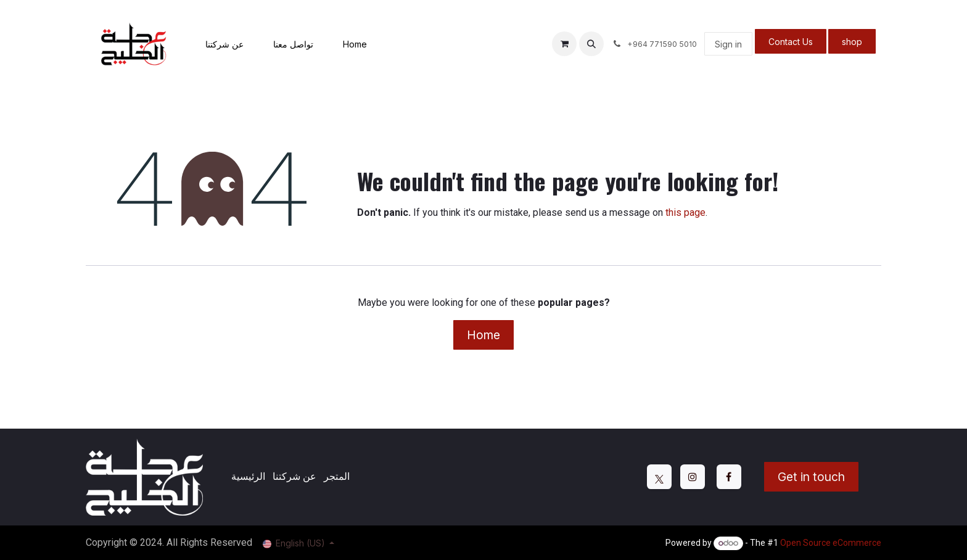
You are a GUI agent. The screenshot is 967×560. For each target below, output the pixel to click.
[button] (591, 44)
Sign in (728, 44)
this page (685, 212)
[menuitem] (224, 44)
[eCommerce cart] (564, 44)
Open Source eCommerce (831, 543)
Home (483, 335)
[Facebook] (729, 477)
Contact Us (791, 42)
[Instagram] (693, 477)
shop (852, 42)
